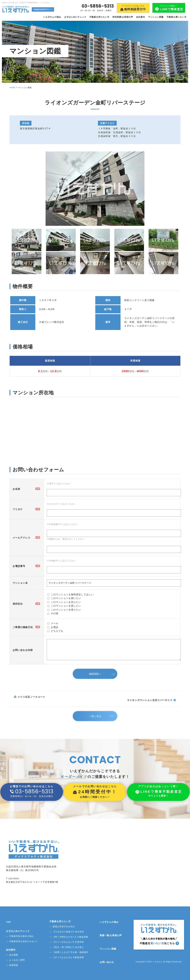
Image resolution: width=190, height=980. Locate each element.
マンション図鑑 (156, 17)
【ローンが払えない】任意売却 (68, 942)
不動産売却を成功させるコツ (24, 941)
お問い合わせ (107, 962)
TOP (8, 922)
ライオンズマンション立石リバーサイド (150, 700)
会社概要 (14, 955)
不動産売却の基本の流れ (21, 936)
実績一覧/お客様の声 (111, 935)
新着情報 (14, 965)
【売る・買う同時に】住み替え (68, 947)
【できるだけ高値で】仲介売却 (68, 932)
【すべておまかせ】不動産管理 (68, 957)
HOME (12, 88)
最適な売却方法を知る (64, 926)
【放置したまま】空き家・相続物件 (71, 952)
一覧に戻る (96, 716)
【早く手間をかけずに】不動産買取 (71, 937)
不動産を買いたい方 (177, 17)
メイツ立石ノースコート (31, 697)
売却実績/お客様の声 (123, 17)
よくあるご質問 (17, 960)
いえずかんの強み (52, 17)
